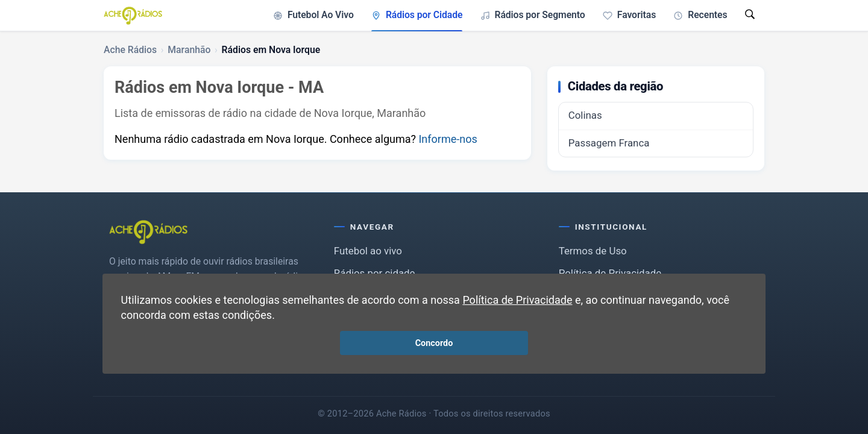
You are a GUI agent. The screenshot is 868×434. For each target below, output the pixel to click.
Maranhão (189, 50)
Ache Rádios (130, 50)
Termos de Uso (593, 251)
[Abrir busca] (750, 15)
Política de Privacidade (517, 300)
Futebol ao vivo (368, 251)
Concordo (434, 343)
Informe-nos (448, 139)
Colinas (585, 115)
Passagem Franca (609, 143)
